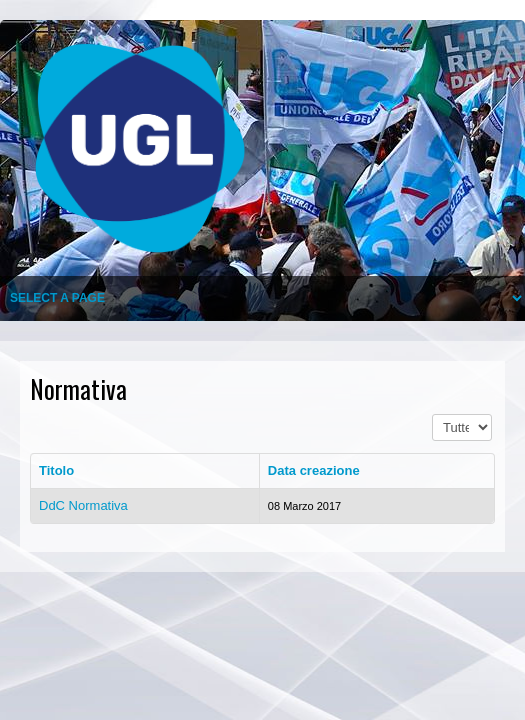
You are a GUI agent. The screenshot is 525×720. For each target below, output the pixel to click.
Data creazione (314, 470)
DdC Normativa (83, 505)
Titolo (56, 470)
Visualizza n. (432, 414)
